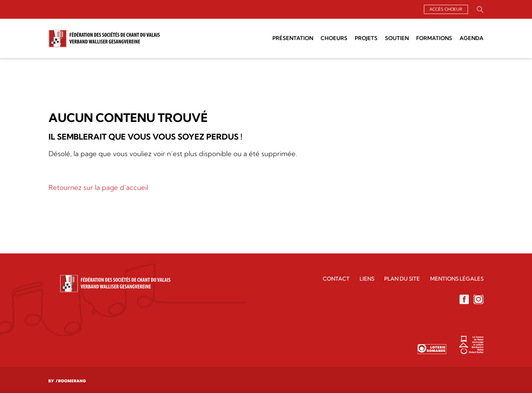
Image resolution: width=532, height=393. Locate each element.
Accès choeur (446, 9)
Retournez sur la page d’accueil (98, 188)
